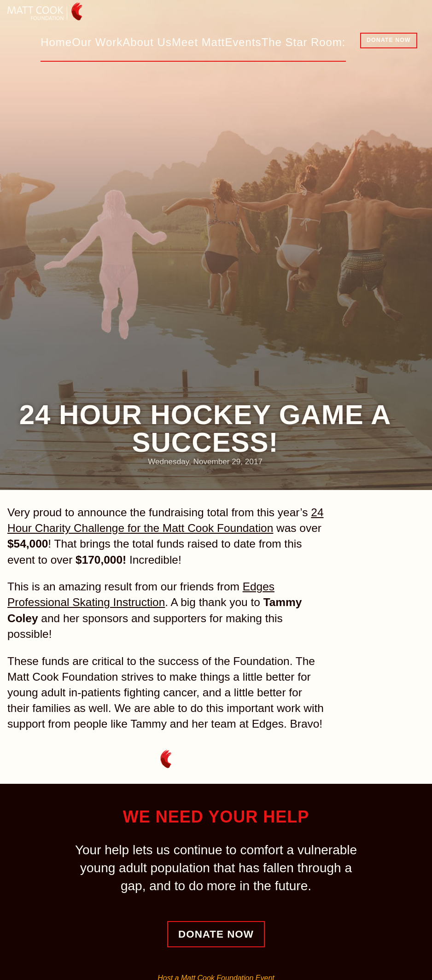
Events (255, 41)
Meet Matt (210, 41)
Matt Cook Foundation (64, 16)
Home (71, 41)
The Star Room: (310, 41)
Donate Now (388, 40)
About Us (161, 41)
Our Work (113, 41)
